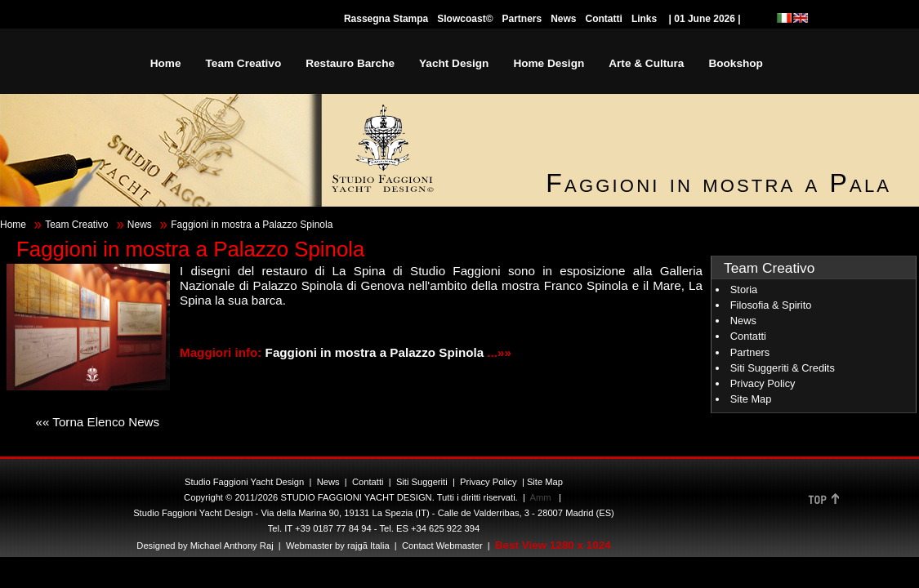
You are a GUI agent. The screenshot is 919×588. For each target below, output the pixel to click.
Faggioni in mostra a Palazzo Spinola (377, 352)
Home (13, 225)
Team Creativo (76, 225)
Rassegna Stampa (386, 19)
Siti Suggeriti (422, 482)
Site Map (751, 399)
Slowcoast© (465, 19)
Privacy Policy (763, 383)
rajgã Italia (367, 546)
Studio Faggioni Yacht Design (244, 482)
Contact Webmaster (442, 546)
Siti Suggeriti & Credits (783, 368)
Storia (744, 290)
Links (644, 19)
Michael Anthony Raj (232, 546)
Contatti (604, 19)
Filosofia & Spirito (771, 305)
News (563, 19)
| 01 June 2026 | (705, 19)
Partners (522, 19)
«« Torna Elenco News (97, 422)
